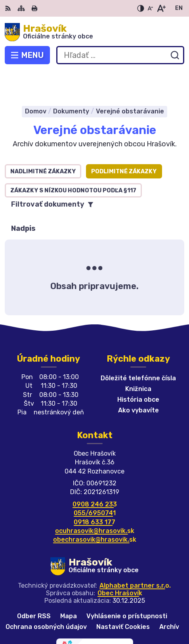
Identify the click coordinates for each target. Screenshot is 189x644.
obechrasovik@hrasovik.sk (95, 511)
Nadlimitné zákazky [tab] (43, 143)
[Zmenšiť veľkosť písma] (150, 8)
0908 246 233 (95, 475)
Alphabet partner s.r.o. (135, 557)
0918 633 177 (94, 493)
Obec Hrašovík (120, 564)
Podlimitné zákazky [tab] (124, 143)
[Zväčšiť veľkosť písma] (161, 8)
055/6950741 (95, 484)
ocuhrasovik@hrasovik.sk (95, 502)
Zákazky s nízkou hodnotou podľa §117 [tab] (73, 162)
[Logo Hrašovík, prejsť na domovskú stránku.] (94, 32)
